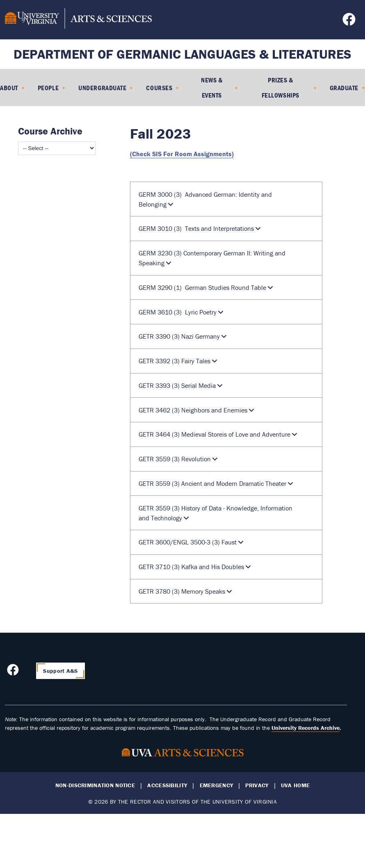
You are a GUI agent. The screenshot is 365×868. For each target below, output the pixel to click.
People (48, 88)
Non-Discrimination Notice (95, 785)
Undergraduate (102, 88)
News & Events (212, 88)
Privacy (257, 785)
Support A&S (60, 671)
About (9, 88)
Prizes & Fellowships (281, 88)
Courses (159, 88)
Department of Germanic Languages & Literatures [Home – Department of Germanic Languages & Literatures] (182, 54)
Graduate (344, 88)
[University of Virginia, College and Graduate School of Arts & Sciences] (78, 20)
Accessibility (167, 785)
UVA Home (295, 785)
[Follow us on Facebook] (350, 22)
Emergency (217, 785)
